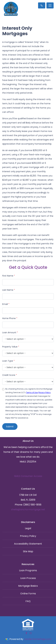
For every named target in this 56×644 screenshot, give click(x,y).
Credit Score (10, 375)
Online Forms (28, 594)
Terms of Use (32, 392)
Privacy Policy (45, 392)
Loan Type (8, 361)
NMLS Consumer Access (28, 476)
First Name (9, 276)
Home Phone (10, 318)
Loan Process (28, 578)
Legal (28, 528)
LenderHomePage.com (38, 639)
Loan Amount (10, 332)
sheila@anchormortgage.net (28, 509)
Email (6, 304)
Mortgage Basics (28, 586)
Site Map (28, 551)
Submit (10, 427)
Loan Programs (28, 570)
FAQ (28, 601)
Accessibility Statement (28, 544)
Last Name (9, 290)
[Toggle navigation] (50, 5)
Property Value (11, 347)
